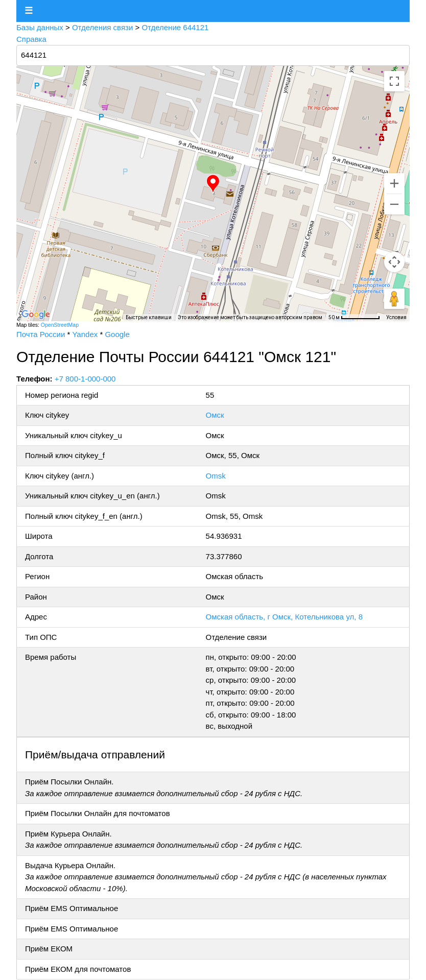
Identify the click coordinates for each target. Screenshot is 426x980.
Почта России (41, 334)
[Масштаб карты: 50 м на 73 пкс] (354, 318)
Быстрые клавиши (149, 317)
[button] (213, 184)
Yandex (85, 334)
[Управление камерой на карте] (394, 262)
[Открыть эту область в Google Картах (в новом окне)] (36, 315)
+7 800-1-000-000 (85, 379)
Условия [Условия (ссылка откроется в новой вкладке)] (396, 317)
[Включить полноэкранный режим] (394, 81)
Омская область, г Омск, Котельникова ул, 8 (284, 617)
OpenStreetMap (60, 325)
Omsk (216, 476)
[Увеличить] (394, 183)
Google (117, 334)
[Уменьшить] (394, 204)
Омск (215, 415)
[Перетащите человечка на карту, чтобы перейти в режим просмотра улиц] (394, 299)
